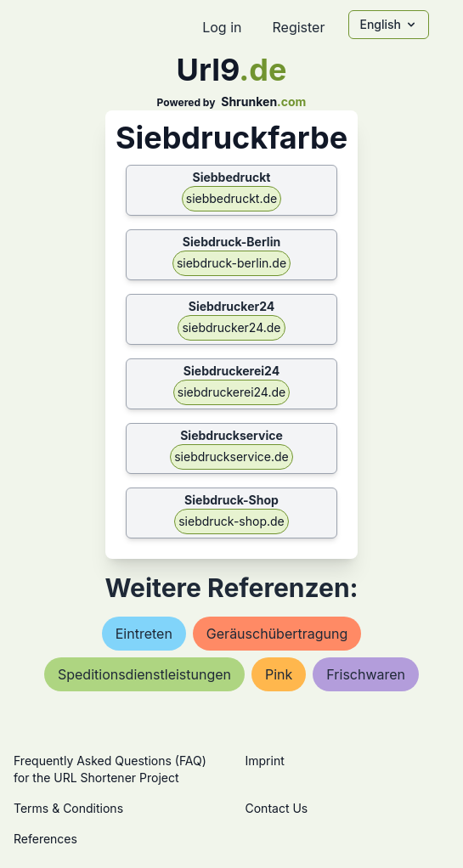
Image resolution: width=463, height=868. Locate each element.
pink (279, 674)
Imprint (265, 761)
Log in (222, 27)
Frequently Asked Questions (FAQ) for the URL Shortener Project (110, 769)
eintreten (144, 634)
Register (298, 27)
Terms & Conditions (68, 808)
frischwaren (366, 674)
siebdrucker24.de (231, 327)
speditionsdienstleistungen (144, 674)
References (45, 839)
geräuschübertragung (277, 634)
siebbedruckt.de (231, 198)
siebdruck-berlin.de (231, 263)
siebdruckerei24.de (231, 392)
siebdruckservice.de (231, 457)
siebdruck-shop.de (231, 521)
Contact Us (277, 808)
